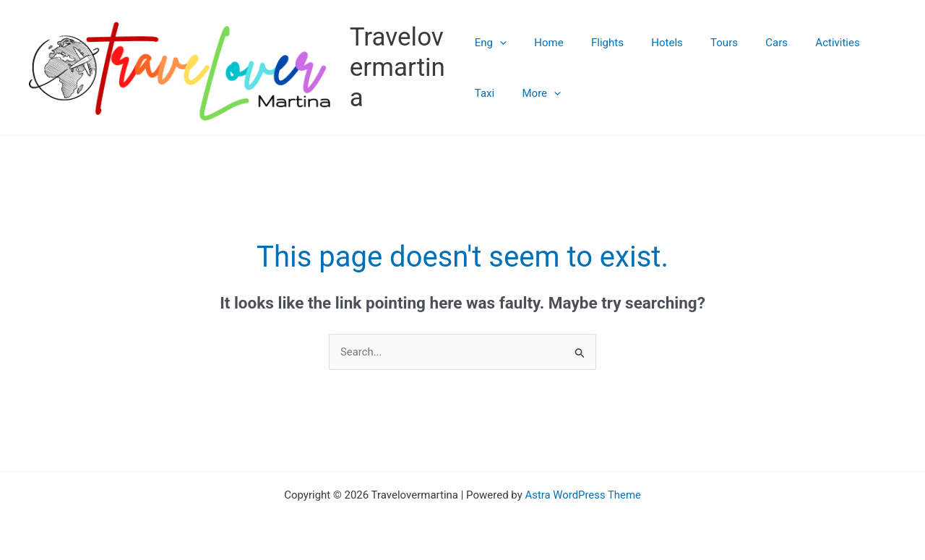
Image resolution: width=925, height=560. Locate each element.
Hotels (649, 43)
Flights (595, 43)
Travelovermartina (400, 68)
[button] (500, 43)
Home (543, 43)
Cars (747, 43)
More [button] (494, 93)
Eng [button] (491, 43)
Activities (801, 43)
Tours (700, 43)
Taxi (855, 43)
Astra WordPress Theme (583, 496)
